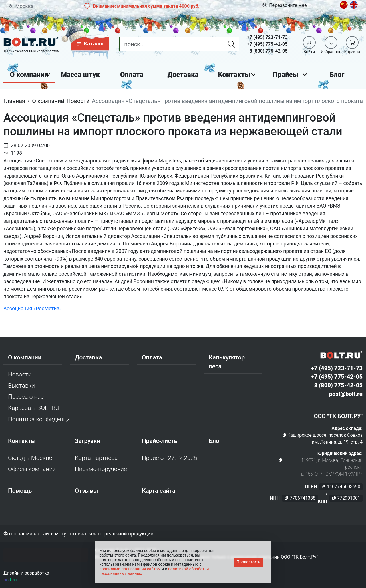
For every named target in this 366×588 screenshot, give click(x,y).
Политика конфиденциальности (39, 419)
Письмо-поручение (101, 469)
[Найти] (232, 44)
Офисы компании (32, 469)
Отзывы (86, 491)
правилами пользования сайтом (130, 569)
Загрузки (87, 441)
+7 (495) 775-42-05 (267, 44)
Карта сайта (159, 491)
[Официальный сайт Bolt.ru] (31, 42)
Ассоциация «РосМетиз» (33, 309)
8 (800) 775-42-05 (269, 51)
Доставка (183, 75)
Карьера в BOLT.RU (34, 408)
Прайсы (286, 75)
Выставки (21, 386)
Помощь (20, 491)
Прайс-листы (160, 441)
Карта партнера (96, 458)
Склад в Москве (30, 458)
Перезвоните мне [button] (284, 5)
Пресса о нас (26, 397)
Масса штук (80, 75)
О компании (29, 75)
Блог (337, 75)
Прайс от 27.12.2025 (169, 458)
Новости (20, 374)
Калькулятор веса (227, 362)
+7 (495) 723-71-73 (267, 37)
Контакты (234, 75)
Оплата (132, 75)
